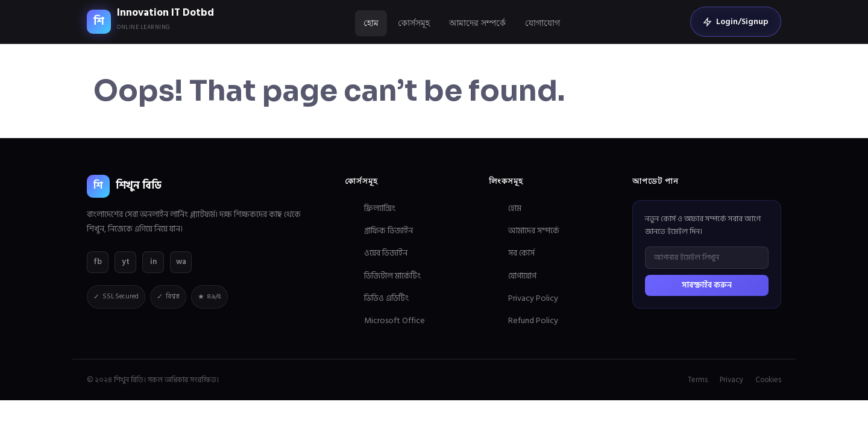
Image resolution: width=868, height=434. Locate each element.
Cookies (768, 380)
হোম (371, 23)
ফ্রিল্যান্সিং (380, 208)
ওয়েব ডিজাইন (386, 253)
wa (181, 262)
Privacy (731, 380)
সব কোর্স (521, 253)
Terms (698, 380)
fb (98, 262)
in (153, 262)
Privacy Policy (533, 298)
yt (126, 262)
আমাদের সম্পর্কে (477, 23)
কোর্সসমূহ (414, 23)
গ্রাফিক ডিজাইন (388, 231)
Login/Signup (736, 21)
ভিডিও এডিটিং (386, 298)
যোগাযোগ (542, 23)
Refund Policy (533, 320)
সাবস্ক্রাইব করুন (707, 285)
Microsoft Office (395, 320)
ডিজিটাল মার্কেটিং (392, 276)
